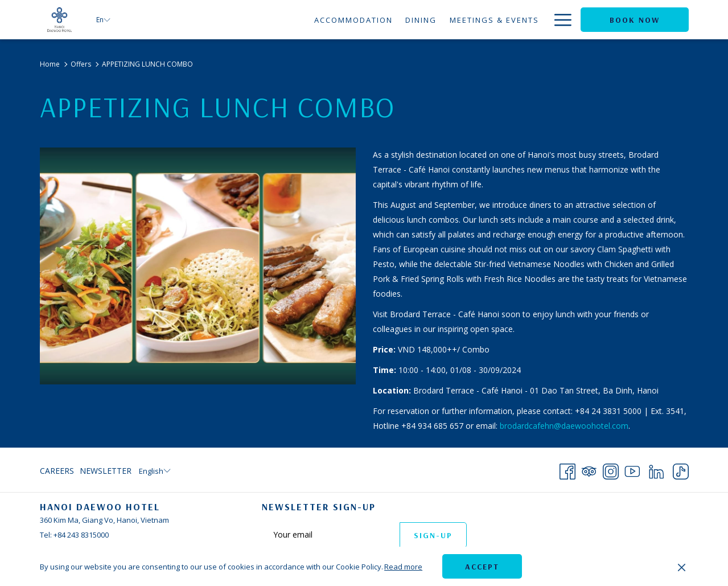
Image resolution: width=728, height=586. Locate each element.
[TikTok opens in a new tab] (681, 469)
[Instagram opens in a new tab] (611, 469)
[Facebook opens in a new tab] (567, 469)
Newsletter (106, 471)
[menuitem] (58, 471)
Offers (81, 64)
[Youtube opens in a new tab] (632, 469)
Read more (403, 567)
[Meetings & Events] (389, 20)
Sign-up (433, 535)
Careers (57, 471)
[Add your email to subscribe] (331, 534)
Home (50, 64)
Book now (635, 20)
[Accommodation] (248, 20)
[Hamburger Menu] (559, 20)
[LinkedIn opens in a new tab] (656, 469)
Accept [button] (482, 567)
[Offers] (523, 20)
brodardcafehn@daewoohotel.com (564, 426)
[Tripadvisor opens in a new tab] (589, 469)
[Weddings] (470, 20)
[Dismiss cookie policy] (682, 567)
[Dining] (316, 20)
